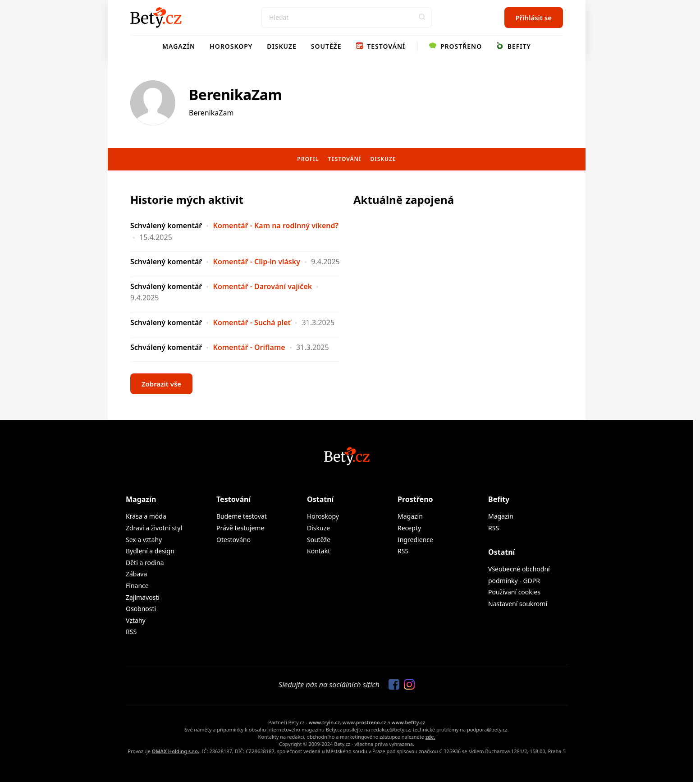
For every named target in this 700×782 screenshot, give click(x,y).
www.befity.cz (408, 722)
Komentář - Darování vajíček (263, 286)
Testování (381, 46)
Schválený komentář (166, 225)
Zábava (136, 574)
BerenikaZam (235, 94)
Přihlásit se (534, 18)
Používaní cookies (514, 592)
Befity (514, 46)
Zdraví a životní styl (154, 528)
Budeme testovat (242, 516)
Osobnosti (141, 609)
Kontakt (318, 551)
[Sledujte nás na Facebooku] (392, 685)
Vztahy (136, 620)
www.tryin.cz (324, 722)
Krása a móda (146, 516)
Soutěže (326, 46)
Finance (137, 586)
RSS (131, 632)
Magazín (179, 46)
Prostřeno (455, 46)
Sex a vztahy (144, 540)
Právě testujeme (240, 528)
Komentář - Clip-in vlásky (257, 262)
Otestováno (233, 540)
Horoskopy (231, 46)
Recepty (409, 528)
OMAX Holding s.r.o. (176, 751)
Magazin (501, 516)
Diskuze (282, 46)
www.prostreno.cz (364, 722)
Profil (308, 159)
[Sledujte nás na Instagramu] (407, 685)
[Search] (347, 18)
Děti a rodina (145, 563)
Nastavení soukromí (518, 604)
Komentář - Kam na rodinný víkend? (276, 225)
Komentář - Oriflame (249, 347)
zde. (430, 737)
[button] (422, 18)
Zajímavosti (143, 597)
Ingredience (415, 540)
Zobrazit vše (161, 384)
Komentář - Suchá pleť (252, 322)
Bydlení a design (150, 551)
